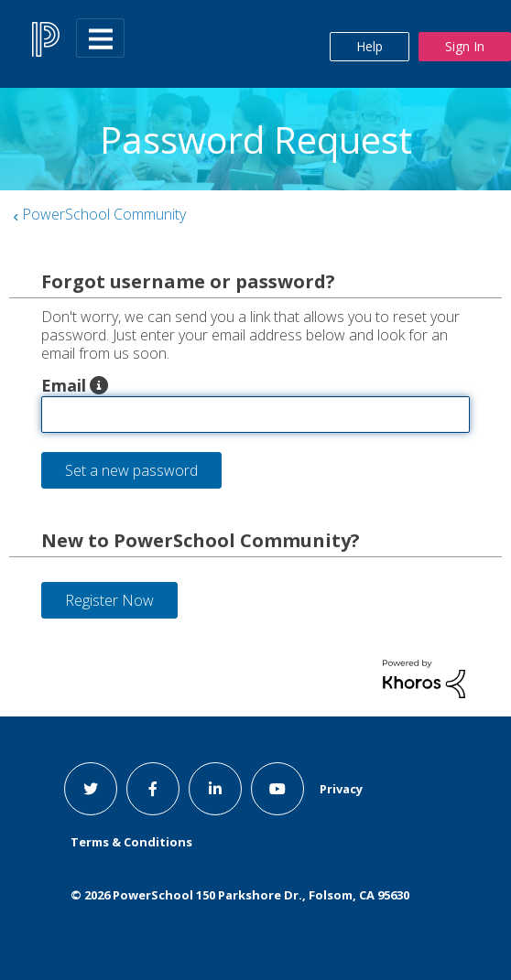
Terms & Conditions (131, 842)
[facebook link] (153, 789)
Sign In (465, 46)
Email (64, 385)
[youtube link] (277, 789)
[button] (99, 385)
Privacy (341, 789)
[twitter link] (91, 789)
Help (370, 46)
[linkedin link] (215, 789)
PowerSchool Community (104, 214)
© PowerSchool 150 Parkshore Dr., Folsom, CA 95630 (240, 895)
